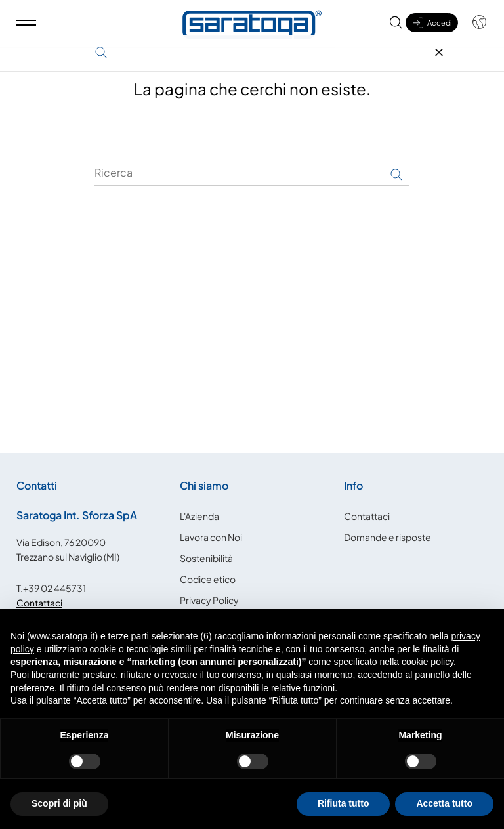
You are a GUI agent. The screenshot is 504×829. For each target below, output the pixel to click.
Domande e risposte (388, 537)
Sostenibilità (206, 558)
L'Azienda (199, 516)
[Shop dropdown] (473, 28)
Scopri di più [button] (59, 803)
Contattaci (39, 603)
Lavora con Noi (211, 537)
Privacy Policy (209, 600)
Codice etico (208, 579)
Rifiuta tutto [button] (344, 803)
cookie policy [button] (428, 662)
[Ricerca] (252, 173)
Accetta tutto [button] (444, 803)
